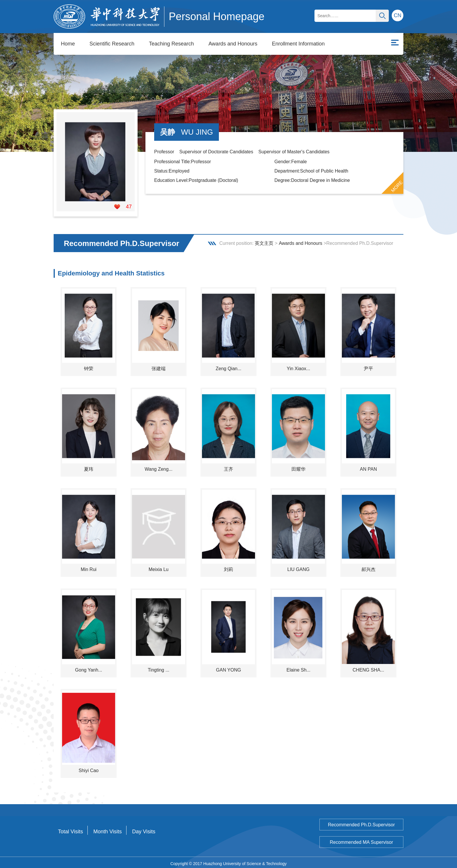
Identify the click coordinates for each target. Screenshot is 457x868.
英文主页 (264, 241)
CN (398, 15)
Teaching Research (171, 44)
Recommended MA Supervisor (362, 840)
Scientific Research (112, 44)
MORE (397, 184)
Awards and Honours (233, 44)
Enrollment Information (298, 44)
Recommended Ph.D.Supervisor (361, 822)
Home (68, 44)
